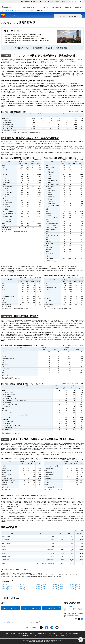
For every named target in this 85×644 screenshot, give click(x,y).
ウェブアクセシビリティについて (56, 634)
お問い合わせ (36, 2)
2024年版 (4, 585)
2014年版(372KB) (7, 589)
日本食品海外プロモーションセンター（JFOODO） (43, 636)
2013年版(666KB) (24, 589)
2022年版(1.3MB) (41, 585)
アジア (18, 11)
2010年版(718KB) (75, 589)
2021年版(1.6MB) (58, 585)
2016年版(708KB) (58, 587)
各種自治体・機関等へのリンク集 (62, 636)
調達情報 (13, 634)
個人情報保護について (41, 634)
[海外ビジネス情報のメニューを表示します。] (28, 7)
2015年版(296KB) (75, 587)
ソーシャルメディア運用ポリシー (73, 634)
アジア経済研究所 (54, 2)
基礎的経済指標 (61, 48)
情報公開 (20, 634)
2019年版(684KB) (7, 587)
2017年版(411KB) (41, 587)
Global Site (44, 2)
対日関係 (49, 48)
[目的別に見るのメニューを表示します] (69, 7)
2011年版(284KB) (58, 589)
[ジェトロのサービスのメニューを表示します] (42, 7)
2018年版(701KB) (24, 587)
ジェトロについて (26, 2)
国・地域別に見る (10, 11)
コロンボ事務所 (69, 606)
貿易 (28, 48)
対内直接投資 (38, 48)
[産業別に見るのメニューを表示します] (79, 7)
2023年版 (21, 585)
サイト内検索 (68, 0)
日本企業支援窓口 (71, 615)
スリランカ (25, 11)
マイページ (64, 2)
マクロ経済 (19, 48)
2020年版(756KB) (75, 585)
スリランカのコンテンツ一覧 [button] (67, 16)
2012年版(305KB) (41, 589)
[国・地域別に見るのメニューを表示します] (58, 7)
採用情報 (6, 634)
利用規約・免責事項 (29, 634)
